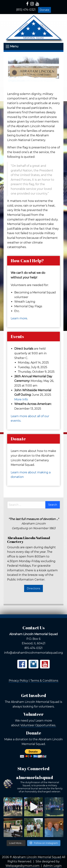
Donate (44, 10)
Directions (33, 588)
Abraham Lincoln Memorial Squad (37, 857)
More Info (21, 399)
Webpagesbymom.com (23, 866)
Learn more (19, 318)
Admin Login (52, 866)
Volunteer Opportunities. (38, 725)
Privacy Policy (18, 681)
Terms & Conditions (44, 681)
